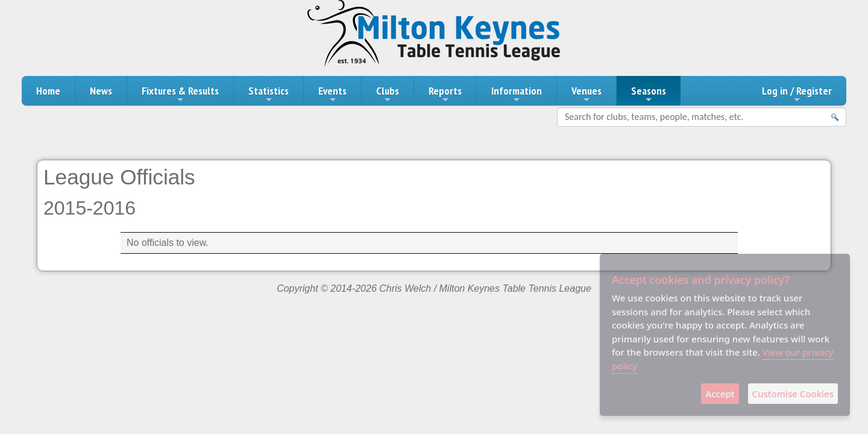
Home (48, 91)
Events (332, 94)
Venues (587, 94)
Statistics (269, 94)
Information (517, 94)
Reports (445, 94)
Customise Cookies (793, 394)
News (101, 91)
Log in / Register (797, 94)
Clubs (388, 94)
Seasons (649, 94)
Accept (720, 394)
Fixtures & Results (180, 94)
